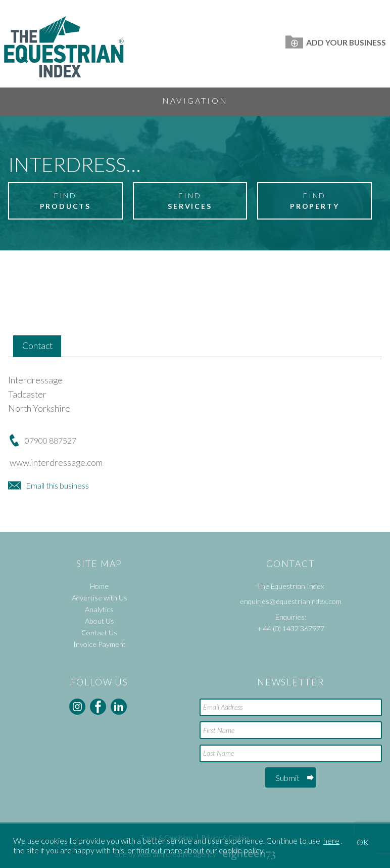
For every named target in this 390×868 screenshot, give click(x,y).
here (331, 840)
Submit (287, 778)
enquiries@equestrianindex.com (291, 601)
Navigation (195, 100)
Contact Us (99, 633)
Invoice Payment (100, 644)
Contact (37, 346)
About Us (100, 621)
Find (65, 201)
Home (99, 586)
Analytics (99, 609)
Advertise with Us (100, 598)
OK (363, 842)
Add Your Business (336, 42)
